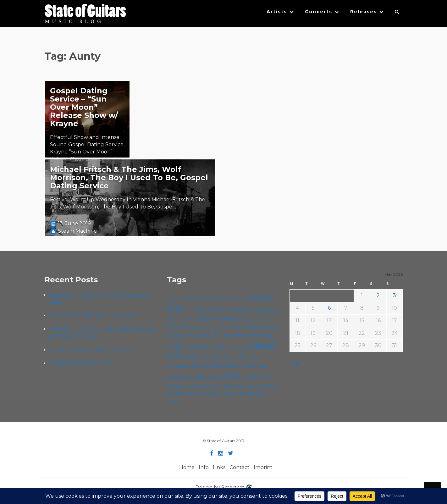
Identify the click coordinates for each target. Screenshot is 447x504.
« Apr (296, 363)
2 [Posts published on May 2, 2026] (378, 295)
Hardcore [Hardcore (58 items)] (177, 335)
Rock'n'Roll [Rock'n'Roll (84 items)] (257, 377)
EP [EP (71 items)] (185, 327)
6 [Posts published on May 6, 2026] (329, 308)
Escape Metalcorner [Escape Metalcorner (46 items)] (206, 327)
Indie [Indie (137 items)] (176, 347)
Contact (240, 467)
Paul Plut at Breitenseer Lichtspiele (94, 316)
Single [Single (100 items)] (233, 386)
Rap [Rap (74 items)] (262, 366)
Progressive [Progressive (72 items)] (181, 366)
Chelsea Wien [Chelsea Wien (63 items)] (182, 320)
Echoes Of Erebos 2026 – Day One (92, 350)
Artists (277, 12)
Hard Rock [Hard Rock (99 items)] (203, 335)
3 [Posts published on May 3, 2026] (395, 295)
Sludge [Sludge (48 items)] (249, 387)
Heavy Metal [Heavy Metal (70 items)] (235, 335)
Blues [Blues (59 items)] (238, 310)
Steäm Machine (77, 231)
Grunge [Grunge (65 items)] (270, 327)
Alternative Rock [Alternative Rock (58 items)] (231, 299)
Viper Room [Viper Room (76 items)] (253, 394)
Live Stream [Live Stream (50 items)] (238, 348)
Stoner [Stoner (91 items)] (266, 386)
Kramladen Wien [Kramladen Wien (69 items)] (206, 347)
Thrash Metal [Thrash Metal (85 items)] (218, 394)
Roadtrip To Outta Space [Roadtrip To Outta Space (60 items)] (193, 377)
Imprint (263, 467)
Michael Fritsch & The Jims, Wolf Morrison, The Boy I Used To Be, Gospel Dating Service (129, 177)
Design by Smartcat (224, 488)
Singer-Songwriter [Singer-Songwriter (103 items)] (195, 386)
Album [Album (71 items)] (175, 299)
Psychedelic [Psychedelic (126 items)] (217, 365)
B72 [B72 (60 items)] (193, 310)
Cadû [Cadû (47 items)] (249, 310)
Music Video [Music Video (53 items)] (210, 357)
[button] (397, 13)
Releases (364, 12)
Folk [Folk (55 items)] (227, 327)
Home (187, 467)
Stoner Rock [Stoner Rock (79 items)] (183, 394)
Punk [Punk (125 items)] (247, 365)
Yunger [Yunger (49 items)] (173, 402)
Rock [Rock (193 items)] (231, 376)
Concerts (319, 12)
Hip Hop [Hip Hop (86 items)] (262, 335)
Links (219, 467)
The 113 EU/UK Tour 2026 (81, 363)
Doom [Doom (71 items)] (245, 320)
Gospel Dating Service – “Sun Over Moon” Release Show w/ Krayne (84, 107)
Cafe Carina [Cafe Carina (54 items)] (266, 310)
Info (204, 467)
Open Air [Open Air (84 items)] (234, 356)
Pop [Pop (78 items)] (253, 357)
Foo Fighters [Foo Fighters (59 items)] (246, 327)
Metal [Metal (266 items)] (263, 346)
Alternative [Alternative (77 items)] (199, 298)
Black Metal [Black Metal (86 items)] (215, 310)
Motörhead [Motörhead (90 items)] (182, 356)
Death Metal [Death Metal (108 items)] (217, 319)
